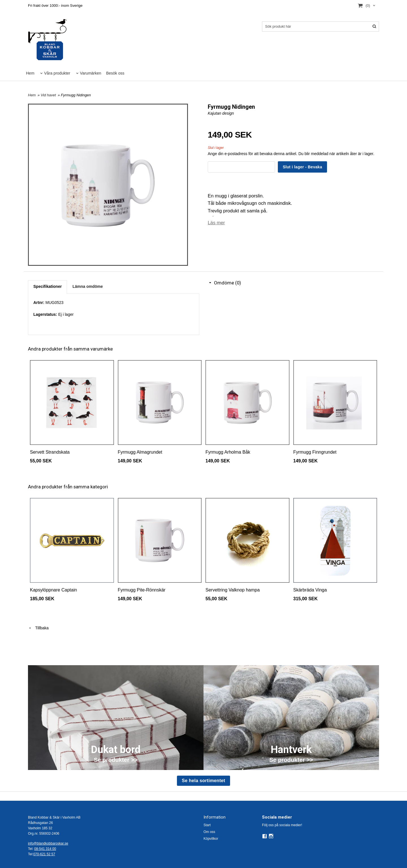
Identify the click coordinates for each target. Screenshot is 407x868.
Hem (30, 73)
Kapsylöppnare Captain (53, 590)
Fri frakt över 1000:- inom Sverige (55, 6)
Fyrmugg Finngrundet (315, 452)
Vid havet (49, 95)
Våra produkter (57, 73)
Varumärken (91, 73)
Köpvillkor (211, 839)
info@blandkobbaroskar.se (48, 843)
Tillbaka (38, 628)
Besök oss (115, 73)
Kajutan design (221, 113)
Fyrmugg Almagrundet (140, 452)
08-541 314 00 (45, 849)
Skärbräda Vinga (310, 590)
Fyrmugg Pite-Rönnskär (142, 590)
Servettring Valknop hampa (233, 590)
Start (207, 825)
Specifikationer (47, 286)
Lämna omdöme (87, 286)
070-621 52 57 (44, 854)
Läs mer (216, 223)
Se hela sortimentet (203, 781)
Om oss (209, 832)
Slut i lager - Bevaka (302, 167)
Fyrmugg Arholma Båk (228, 452)
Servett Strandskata (50, 452)
